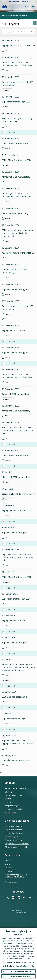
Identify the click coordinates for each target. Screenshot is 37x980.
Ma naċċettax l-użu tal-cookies (20, 976)
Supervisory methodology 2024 (16, 289)
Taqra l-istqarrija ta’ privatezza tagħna (20, 962)
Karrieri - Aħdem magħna (15, 788)
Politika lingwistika (13, 837)
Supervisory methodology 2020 (16, 719)
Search (26, 6)
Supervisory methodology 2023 (16, 352)
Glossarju (9, 792)
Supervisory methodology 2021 (16, 599)
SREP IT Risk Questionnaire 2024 (17, 160)
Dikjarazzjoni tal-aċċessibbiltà (17, 844)
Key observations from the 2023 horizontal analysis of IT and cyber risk (17, 430)
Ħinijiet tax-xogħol (12, 806)
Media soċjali (10, 813)
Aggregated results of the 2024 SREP (18, 253)
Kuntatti (8, 799)
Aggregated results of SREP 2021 (17, 621)
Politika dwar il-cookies (15, 833)
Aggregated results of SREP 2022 (17, 511)
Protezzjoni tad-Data (13, 840)
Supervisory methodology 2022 (16, 532)
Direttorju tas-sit (12, 882)
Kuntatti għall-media (13, 809)
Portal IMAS (10, 871)
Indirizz (8, 802)
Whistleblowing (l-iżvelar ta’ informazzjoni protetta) (16, 876)
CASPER (8, 868)
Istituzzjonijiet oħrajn (14, 795)
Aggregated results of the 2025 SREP (18, 45)
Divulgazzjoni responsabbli (16, 847)
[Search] (17, 6)
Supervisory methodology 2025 (16, 102)
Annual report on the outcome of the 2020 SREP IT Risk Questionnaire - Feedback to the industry (18, 667)
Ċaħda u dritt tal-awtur (14, 826)
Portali (8, 861)
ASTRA (8, 864)
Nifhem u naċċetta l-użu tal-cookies (20, 971)
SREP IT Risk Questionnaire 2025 (17, 143)
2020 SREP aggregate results (15, 697)
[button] (33, 2)
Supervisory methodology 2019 (16, 760)
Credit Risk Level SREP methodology (18, 494)
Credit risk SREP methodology (15, 213)
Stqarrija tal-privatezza (14, 830)
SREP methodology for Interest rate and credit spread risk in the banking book (18, 233)
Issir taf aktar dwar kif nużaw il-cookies (20, 966)
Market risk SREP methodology (16, 177)
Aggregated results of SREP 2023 (17, 331)
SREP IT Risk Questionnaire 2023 (17, 455)
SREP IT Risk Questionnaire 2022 (17, 577)
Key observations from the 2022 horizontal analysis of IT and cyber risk (17, 557)
